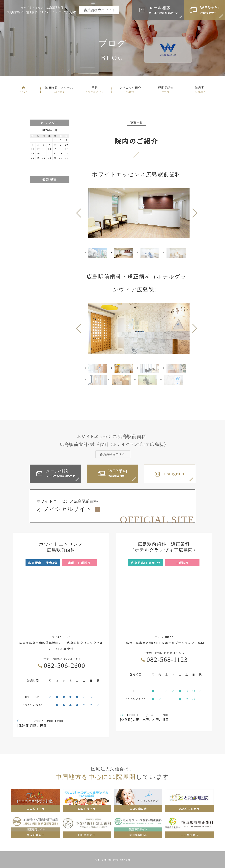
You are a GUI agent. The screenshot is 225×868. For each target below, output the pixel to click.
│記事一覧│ (137, 123)
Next (195, 213)
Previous (79, 213)
